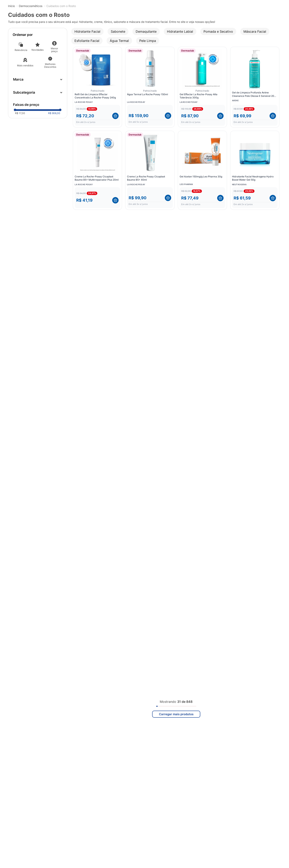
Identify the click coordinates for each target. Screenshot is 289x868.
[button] (38, 93)
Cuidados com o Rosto (61, 6)
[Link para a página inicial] (11, 6)
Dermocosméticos (31, 6)
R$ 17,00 (20, 113)
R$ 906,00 (54, 113)
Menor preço (54, 50)
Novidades (38, 50)
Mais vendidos (25, 65)
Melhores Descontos (50, 65)
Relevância (21, 50)
